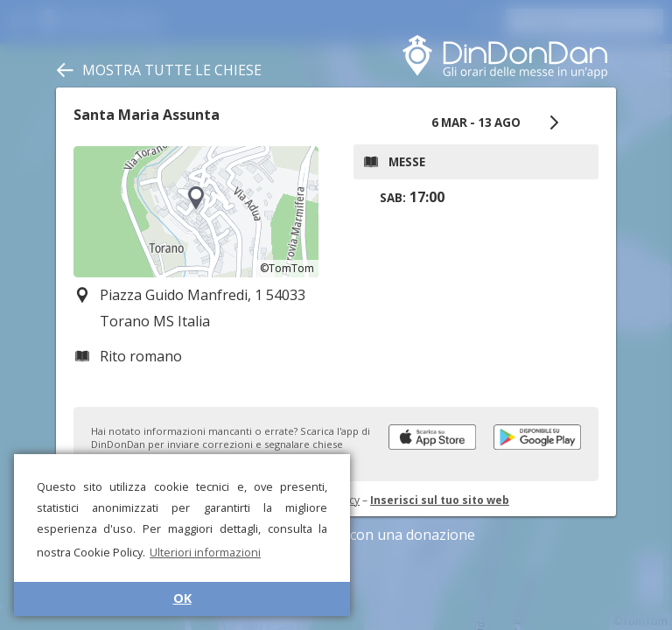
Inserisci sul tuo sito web (440, 500)
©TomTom (287, 268)
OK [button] (182, 598)
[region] (196, 212)
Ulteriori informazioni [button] (205, 552)
